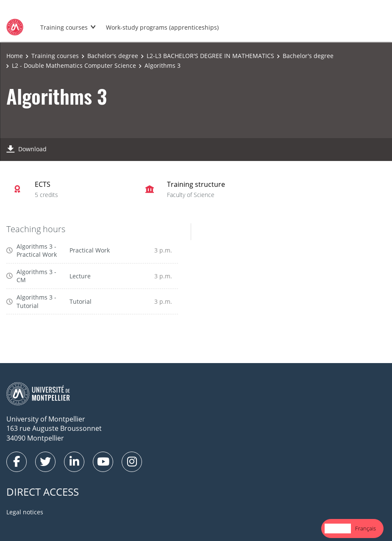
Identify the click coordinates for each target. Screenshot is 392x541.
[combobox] (338, 529)
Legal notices (25, 512)
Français (366, 528)
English (338, 528)
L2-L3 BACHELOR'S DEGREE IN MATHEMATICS (210, 56)
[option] (366, 529)
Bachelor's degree (113, 56)
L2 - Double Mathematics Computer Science (74, 65)
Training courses (64, 27)
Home (15, 56)
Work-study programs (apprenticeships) (162, 27)
